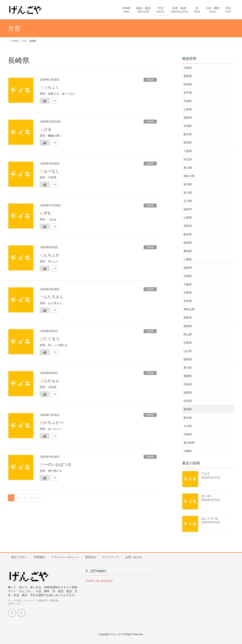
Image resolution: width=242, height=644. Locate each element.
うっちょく (50, 87)
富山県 (188, 193)
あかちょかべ (52, 422)
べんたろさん (52, 297)
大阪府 (188, 284)
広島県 (188, 343)
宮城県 (188, 101)
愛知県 (188, 251)
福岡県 (188, 393)
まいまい (207, 496)
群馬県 (188, 143)
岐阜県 (188, 234)
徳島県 (188, 359)
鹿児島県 (189, 443)
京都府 (188, 276)
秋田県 (188, 84)
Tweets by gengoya (99, 581)
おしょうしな (210, 518)
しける (46, 129)
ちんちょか (50, 255)
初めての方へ (19, 557)
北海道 (188, 68)
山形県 (188, 109)
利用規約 (39, 557)
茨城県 (188, 126)
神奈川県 (189, 176)
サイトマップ (111, 557)
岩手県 (188, 93)
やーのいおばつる (56, 464)
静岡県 (188, 243)
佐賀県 (188, 401)
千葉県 (188, 151)
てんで (206, 474)
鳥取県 (188, 318)
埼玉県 (188, 159)
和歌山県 (189, 309)
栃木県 (188, 134)
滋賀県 (188, 268)
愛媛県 (188, 376)
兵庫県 (188, 293)
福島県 (188, 118)
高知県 (188, 384)
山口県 (188, 351)
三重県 (188, 259)
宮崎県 (188, 434)
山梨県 (188, 218)
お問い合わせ (133, 557)
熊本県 (188, 418)
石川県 (188, 201)
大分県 (188, 426)
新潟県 (188, 184)
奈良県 (188, 301)
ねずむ (46, 213)
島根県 (188, 326)
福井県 (188, 209)
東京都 (188, 168)
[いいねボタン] (45, 101)
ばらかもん (50, 381)
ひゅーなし (50, 171)
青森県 (188, 76)
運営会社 (91, 557)
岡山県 (188, 334)
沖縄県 (188, 451)
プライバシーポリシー (65, 557)
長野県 (188, 226)
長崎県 (150, 80)
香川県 (188, 368)
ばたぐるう (50, 339)
